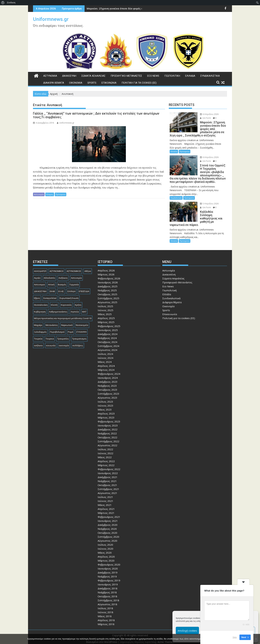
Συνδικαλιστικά (210, 76)
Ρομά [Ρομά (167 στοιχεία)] (70, 329)
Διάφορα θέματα (54, 83)
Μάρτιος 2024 (106, 366)
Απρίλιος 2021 (106, 506)
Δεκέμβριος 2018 (108, 585)
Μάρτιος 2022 (106, 462)
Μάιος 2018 (105, 613)
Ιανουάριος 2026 (108, 279)
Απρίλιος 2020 (106, 553)
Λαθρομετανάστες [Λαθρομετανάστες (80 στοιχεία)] (58, 308)
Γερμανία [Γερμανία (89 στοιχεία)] (74, 281)
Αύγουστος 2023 (107, 394)
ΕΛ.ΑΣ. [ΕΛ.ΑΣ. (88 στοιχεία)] (61, 288)
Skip (235, 637)
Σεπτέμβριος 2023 (108, 390)
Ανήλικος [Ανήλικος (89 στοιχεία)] (63, 275)
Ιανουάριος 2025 (108, 327)
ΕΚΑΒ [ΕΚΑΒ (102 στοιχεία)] (52, 288)
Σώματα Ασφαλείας (93, 76)
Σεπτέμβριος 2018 (108, 597)
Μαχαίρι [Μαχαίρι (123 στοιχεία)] (38, 322)
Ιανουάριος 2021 (108, 517)
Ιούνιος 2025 (105, 307)
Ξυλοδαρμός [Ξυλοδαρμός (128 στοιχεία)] (40, 329)
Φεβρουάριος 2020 (109, 561)
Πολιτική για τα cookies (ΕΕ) (139, 83)
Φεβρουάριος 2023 (109, 418)
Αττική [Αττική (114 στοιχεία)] (51, 281)
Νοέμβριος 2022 (107, 430)
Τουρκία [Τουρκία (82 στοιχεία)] (38, 335)
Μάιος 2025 (105, 311)
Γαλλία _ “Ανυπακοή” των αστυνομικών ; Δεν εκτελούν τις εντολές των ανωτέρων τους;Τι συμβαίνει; (96, 115)
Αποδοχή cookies (187, 631)
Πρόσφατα (61, 194)
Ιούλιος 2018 (105, 605)
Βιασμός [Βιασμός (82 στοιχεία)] (62, 281)
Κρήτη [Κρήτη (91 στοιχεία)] (78, 302)
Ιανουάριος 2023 (108, 422)
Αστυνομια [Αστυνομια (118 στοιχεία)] (39, 281)
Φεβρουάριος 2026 (109, 275)
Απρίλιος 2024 (106, 362)
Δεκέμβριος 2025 (108, 283)
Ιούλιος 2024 (105, 351)
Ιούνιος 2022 (105, 450)
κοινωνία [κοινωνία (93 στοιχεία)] (51, 342)
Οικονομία (76, 83)
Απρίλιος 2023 (106, 410)
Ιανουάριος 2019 (108, 581)
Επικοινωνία (109, 83)
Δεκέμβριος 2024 (108, 331)
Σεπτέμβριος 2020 (108, 533)
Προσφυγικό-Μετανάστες (126, 76)
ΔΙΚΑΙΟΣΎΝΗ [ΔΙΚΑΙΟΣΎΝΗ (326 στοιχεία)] (40, 288)
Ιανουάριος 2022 (108, 470)
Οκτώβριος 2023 (107, 386)
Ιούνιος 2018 (105, 609)
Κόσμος (50, 194)
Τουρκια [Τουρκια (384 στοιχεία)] (50, 335)
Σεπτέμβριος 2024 (108, 343)
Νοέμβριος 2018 (107, 589)
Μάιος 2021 (105, 502)
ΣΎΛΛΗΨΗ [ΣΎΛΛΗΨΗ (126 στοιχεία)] (81, 329)
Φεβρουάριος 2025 (109, 323)
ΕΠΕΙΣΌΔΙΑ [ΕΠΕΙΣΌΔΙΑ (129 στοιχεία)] (84, 288)
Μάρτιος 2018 (106, 621)
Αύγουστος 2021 (107, 490)
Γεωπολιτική (172, 76)
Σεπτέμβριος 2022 (108, 438)
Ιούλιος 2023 (105, 398)
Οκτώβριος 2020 (107, 529)
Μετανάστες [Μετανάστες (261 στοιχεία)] (52, 322)
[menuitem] (3, 3)
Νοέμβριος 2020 (107, 525)
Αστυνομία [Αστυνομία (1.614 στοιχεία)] (76, 275)
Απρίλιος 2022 (106, 458)
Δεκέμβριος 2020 (108, 521)
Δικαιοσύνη (69, 76)
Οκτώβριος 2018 (107, 593)
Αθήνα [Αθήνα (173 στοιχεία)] (88, 268)
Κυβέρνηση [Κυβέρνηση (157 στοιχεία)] (40, 308)
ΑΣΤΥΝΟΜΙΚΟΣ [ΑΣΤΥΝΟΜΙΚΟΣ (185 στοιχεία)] (74, 268)
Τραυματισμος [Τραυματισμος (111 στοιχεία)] (79, 335)
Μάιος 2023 (105, 406)
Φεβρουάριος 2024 (109, 370)
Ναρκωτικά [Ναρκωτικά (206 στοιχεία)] (67, 322)
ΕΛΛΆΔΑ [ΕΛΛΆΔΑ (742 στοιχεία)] (71, 288)
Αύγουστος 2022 (107, 442)
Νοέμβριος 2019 (107, 573)
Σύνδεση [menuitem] (11, 3)
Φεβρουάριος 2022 (109, 466)
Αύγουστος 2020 (107, 537)
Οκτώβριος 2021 (107, 482)
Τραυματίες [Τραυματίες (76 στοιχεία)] (63, 335)
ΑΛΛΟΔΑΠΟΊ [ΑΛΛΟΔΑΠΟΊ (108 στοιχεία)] (40, 268)
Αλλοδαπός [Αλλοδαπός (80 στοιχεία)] (49, 275)
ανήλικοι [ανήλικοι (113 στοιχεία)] (38, 342)
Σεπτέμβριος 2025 (108, 295)
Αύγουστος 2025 (107, 299)
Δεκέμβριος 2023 (108, 378)
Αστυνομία (50, 76)
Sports (92, 83)
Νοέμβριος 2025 (107, 287)
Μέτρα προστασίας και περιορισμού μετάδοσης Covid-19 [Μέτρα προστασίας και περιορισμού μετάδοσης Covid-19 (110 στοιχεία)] (63, 315)
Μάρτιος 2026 (106, 271)
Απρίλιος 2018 (106, 617)
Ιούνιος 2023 (105, 402)
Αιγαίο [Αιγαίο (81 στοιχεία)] (37, 275)
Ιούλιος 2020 (105, 541)
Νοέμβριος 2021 (107, 478)
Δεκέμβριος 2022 (108, 426)
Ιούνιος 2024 (105, 355)
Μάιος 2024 (105, 359)
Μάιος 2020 (105, 549)
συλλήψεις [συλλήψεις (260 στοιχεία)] (78, 342)
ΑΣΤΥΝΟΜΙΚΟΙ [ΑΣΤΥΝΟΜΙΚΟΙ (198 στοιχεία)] (56, 268)
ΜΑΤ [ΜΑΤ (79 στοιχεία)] (84, 308)
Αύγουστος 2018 (107, 601)
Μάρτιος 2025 (106, 319)
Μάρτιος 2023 (106, 414)
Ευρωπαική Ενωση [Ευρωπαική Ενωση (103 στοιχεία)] (69, 295)
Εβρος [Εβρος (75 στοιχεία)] (37, 295)
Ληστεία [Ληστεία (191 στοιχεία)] (75, 308)
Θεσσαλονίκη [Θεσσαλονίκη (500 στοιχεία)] (41, 302)
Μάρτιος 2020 (106, 557)
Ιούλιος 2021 (105, 494)
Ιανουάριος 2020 (108, 565)
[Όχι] (256, 639)
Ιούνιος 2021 (105, 498)
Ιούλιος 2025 (105, 303)
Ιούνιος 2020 (105, 545)
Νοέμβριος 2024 (107, 335)
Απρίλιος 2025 (106, 315)
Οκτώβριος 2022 (107, 434)
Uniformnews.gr (51, 19)
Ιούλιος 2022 (105, 446)
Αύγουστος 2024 (107, 347)
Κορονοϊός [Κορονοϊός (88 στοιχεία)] (66, 302)
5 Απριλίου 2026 (206, 204)
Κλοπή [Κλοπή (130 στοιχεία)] (54, 302)
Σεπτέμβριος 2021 (108, 486)
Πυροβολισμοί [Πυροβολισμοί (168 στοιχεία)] (57, 329)
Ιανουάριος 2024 (108, 374)
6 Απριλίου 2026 (206, 114)
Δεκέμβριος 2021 (108, 474)
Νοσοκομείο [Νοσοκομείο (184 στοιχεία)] (82, 322)
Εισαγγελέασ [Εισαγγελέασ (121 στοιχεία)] (50, 295)
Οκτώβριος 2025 (107, 291)
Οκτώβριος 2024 (107, 339)
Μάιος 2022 (105, 454)
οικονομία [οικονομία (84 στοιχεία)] (64, 342)
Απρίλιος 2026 (106, 267)
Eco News (153, 76)
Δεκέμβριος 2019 (108, 569)
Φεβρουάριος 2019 (109, 577)
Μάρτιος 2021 (106, 510)
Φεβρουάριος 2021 (109, 514)
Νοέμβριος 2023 (107, 382)
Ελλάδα (190, 76)
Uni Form (202, 118)
